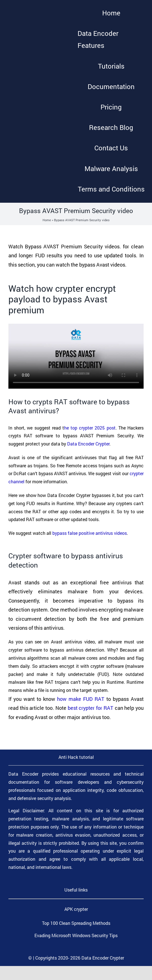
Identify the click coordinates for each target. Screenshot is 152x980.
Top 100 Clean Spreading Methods (76, 923)
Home (47, 220)
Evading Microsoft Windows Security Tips (76, 935)
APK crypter (76, 909)
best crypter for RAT (91, 708)
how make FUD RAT (81, 699)
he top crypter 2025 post (90, 428)
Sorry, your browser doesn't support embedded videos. (76, 356)
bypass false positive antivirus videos (90, 533)
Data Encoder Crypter (88, 444)
